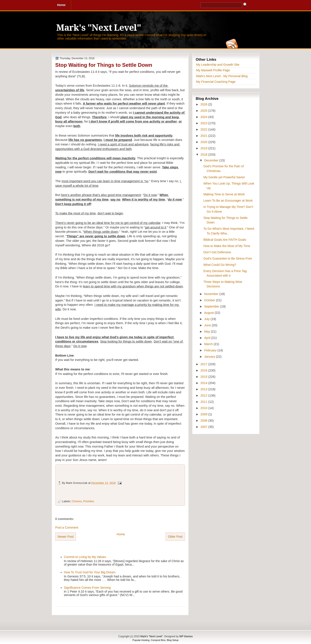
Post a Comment (67, 528)
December (212, 160)
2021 (204, 136)
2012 (204, 395)
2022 (204, 129)
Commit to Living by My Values (85, 557)
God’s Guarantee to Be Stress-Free (228, 258)
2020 (204, 142)
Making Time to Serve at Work (224, 194)
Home (121, 534)
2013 (204, 389)
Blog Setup (173, 640)
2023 (204, 123)
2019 (204, 148)
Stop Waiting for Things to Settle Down (104, 65)
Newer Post (66, 537)
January (210, 357)
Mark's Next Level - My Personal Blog (222, 76)
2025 (204, 111)
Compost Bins (158, 640)
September (212, 306)
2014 (204, 383)
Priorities (89, 501)
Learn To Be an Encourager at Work (228, 201)
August (209, 313)
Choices (77, 501)
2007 (204, 427)
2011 (204, 402)
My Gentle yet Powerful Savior (224, 177)
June (208, 325)
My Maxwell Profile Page (213, 70)
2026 (204, 104)
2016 (204, 370)
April (208, 338)
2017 (204, 364)
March (209, 344)
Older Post (175, 537)
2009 (204, 414)
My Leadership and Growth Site (218, 65)
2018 (204, 155)
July (207, 319)
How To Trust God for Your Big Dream (90, 572)
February (211, 350)
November (212, 294)
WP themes (186, 636)
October (210, 300)
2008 (204, 421)
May (208, 332)
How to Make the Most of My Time (227, 246)
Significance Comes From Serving (87, 588)
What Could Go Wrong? (220, 265)
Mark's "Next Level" (99, 28)
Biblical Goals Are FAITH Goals (225, 240)
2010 (204, 408)
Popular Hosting (141, 640)
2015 (204, 377)
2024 (204, 117)
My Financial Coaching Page (216, 82)
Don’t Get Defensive (217, 252)
